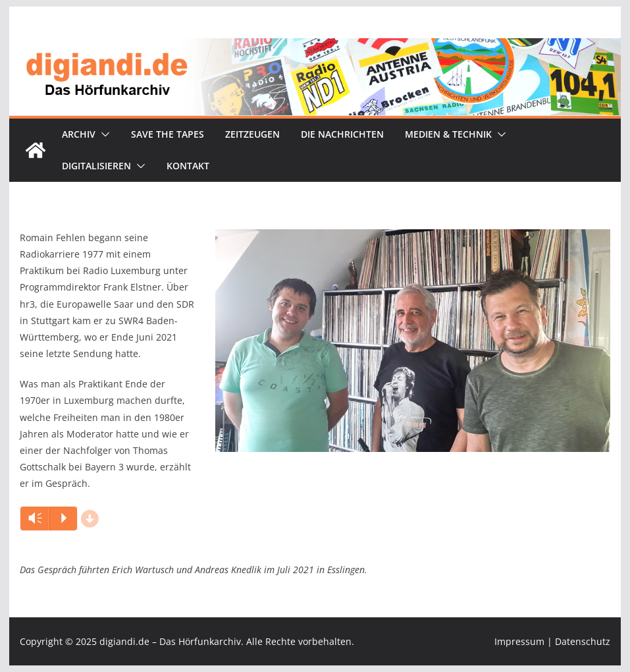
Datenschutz (583, 641)
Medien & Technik (448, 134)
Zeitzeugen (252, 134)
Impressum (519, 641)
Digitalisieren (96, 166)
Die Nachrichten (342, 134)
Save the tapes (168, 134)
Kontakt (188, 166)
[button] (103, 134)
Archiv (79, 134)
